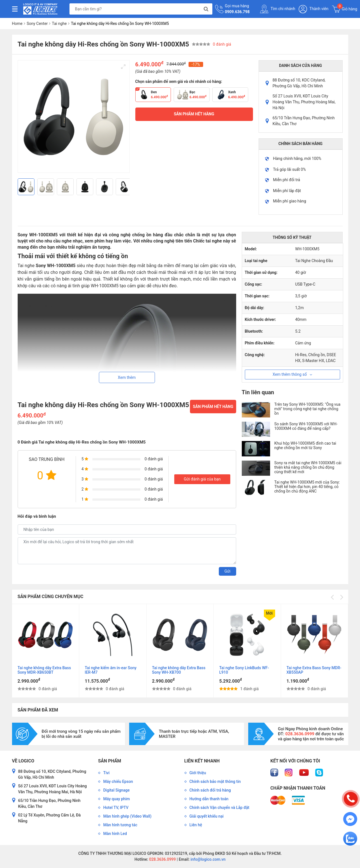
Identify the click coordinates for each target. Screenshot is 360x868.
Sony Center (37, 24)
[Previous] (24, 187)
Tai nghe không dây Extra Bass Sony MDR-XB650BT (44, 670)
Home (17, 24)
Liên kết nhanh (202, 761)
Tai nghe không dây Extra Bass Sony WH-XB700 (179, 670)
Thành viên (313, 9)
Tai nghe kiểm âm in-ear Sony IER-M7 (111, 670)
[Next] (123, 187)
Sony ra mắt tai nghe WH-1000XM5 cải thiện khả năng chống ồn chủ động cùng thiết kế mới (308, 467)
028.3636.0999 (162, 859)
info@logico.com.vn (207, 859)
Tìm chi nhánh (278, 9)
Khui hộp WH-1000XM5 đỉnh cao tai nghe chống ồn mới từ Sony (305, 445)
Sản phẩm (110, 761)
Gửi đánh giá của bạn (202, 479)
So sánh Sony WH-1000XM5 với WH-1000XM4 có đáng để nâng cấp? (306, 426)
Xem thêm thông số (292, 374)
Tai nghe (59, 24)
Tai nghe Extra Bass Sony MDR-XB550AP (314, 670)
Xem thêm (127, 377)
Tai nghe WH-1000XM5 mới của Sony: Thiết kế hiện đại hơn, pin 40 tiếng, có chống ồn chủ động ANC (307, 487)
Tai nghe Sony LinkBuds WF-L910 (244, 670)
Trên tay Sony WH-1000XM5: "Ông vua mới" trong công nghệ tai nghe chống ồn (307, 409)
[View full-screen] (123, 67)
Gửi (227, 571)
